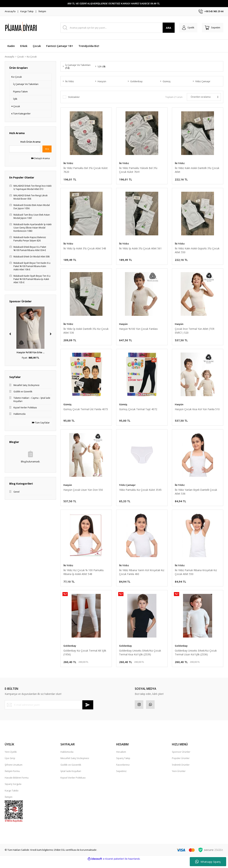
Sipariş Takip (123, 765)
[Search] (116, 28)
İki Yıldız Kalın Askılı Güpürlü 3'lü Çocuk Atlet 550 (197, 252)
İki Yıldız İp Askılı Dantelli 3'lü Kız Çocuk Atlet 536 (86, 333)
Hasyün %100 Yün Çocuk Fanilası (138, 331)
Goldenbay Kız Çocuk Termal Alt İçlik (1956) (85, 658)
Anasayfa (10, 11)
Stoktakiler (74, 97)
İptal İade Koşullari (71, 778)
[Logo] (30, 28)
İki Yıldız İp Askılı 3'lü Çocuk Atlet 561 (140, 250)
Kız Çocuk (34, 57)
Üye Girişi (10, 765)
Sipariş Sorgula (13, 791)
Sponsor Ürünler (181, 758)
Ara (47, 149)
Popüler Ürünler (181, 765)
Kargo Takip (27, 11)
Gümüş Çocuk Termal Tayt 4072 (138, 412)
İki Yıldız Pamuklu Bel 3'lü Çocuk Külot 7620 (85, 170)
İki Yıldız (68, 164)
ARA (167, 28)
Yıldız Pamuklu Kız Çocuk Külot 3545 (140, 493)
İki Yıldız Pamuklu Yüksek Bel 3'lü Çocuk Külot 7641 (138, 170)
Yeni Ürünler (179, 778)
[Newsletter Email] (49, 711)
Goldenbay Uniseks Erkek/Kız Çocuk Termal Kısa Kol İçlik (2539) (140, 658)
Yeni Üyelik (11, 758)
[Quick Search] (25, 149)
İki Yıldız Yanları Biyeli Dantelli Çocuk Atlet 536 (196, 495)
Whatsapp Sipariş (208, 862)
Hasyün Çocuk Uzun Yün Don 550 (83, 493)
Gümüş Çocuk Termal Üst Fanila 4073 (86, 412)
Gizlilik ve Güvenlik (71, 771)
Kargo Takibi (12, 797)
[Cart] (212, 28)
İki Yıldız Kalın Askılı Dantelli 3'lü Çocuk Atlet (197, 170)
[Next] (51, 334)
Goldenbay (70, 651)
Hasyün (123, 326)
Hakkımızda (67, 758)
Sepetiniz (121, 778)
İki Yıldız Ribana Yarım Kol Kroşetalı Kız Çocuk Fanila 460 (142, 576)
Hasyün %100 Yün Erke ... (31, 353)
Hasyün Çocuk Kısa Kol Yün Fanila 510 (197, 412)
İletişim (42, 11)
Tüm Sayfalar (41, 423)
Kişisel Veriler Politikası (73, 784)
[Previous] (10, 334)
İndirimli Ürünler (181, 771)
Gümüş (67, 407)
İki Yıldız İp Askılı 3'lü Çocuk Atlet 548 (85, 250)
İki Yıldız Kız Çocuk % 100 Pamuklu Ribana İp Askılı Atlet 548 (83, 576)
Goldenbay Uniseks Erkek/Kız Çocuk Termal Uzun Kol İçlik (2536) (196, 658)
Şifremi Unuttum (14, 771)
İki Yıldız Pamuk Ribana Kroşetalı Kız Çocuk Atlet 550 (196, 576)
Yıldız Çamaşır (127, 488)
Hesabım (121, 758)
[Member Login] (187, 28)
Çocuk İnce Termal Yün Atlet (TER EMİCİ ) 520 (195, 333)
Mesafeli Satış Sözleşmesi (75, 765)
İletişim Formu (12, 778)
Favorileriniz (123, 771)
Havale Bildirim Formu (17, 784)
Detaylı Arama (41, 158)
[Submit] (88, 711)
